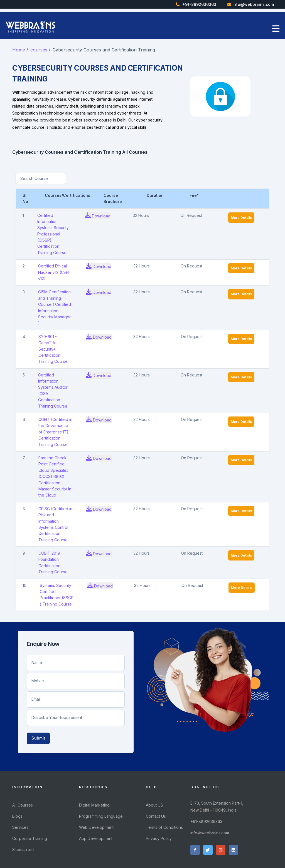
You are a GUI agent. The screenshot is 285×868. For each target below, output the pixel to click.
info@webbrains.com (253, 4)
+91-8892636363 (199, 4)
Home (19, 50)
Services (20, 827)
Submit (38, 738)
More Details (241, 218)
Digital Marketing (94, 805)
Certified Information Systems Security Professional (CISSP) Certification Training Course (53, 234)
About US (154, 805)
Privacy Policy (159, 838)
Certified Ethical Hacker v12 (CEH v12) (53, 272)
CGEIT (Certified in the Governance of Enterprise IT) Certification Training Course (55, 432)
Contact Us (156, 816)
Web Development (96, 827)
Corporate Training (30, 838)
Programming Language (101, 816)
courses (39, 50)
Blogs (17, 816)
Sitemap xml (23, 850)
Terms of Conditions (164, 827)
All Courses (23, 805)
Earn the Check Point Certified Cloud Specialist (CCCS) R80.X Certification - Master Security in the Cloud (55, 476)
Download (98, 215)
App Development (96, 838)
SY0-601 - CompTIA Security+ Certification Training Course (53, 349)
